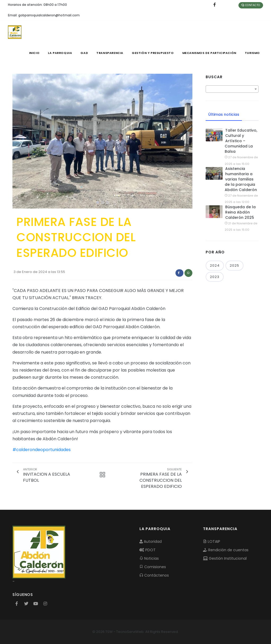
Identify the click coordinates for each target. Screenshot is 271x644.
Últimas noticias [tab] (224, 114)
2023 (215, 277)
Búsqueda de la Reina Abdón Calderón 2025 (240, 212)
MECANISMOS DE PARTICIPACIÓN (209, 53)
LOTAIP (212, 541)
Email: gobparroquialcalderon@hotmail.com (44, 15)
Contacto (251, 5)
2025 (234, 265)
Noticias (149, 558)
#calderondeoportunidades (42, 450)
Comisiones (153, 567)
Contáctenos (154, 575)
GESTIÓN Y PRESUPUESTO (153, 53)
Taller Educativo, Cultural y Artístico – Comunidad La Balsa (241, 141)
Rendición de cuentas (226, 550)
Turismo (252, 53)
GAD (84, 53)
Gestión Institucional (225, 558)
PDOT (148, 550)
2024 (215, 265)
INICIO (34, 53)
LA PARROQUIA (60, 53)
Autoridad (151, 541)
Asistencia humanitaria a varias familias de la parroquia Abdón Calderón (241, 179)
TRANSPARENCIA (110, 53)
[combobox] (232, 89)
